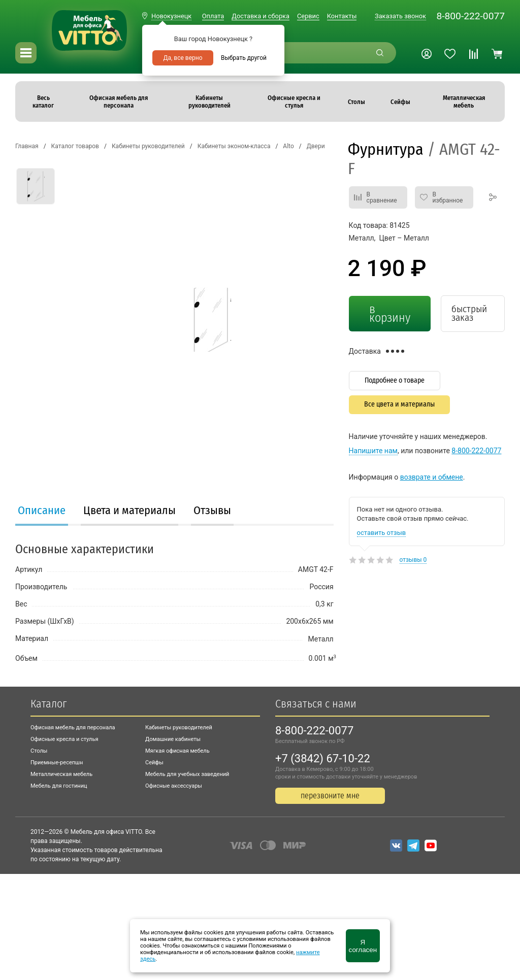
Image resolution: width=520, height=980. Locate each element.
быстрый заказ (469, 313)
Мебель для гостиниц (59, 786)
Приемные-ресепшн (57, 763)
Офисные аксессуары (174, 786)
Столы (39, 751)
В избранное (448, 197)
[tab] (42, 512)
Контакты (342, 16)
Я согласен (363, 946)
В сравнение (382, 197)
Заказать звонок (400, 16)
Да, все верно (183, 58)
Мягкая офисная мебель (177, 751)
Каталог (48, 704)
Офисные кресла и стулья (64, 739)
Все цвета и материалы (399, 404)
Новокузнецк (171, 16)
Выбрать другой (244, 58)
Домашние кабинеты (173, 739)
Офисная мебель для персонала (73, 728)
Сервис (308, 16)
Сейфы (154, 763)
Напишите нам (373, 451)
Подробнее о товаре (395, 380)
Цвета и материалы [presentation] (129, 510)
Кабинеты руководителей (179, 728)
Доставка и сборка (261, 16)
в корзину (390, 313)
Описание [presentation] (42, 510)
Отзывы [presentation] (212, 510)
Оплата (213, 16)
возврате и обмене (432, 477)
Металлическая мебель (61, 774)
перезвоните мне (330, 796)
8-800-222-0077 (470, 16)
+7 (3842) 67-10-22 (323, 758)
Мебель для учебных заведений (187, 774)
